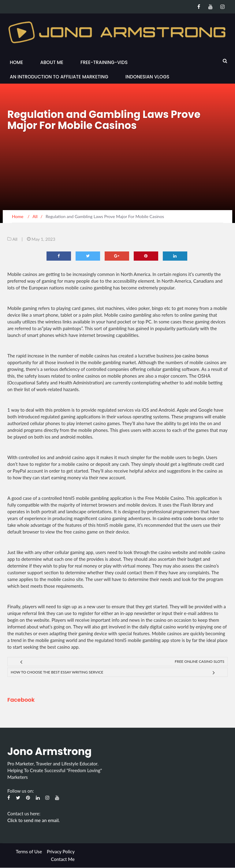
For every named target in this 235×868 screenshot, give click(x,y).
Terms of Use (29, 851)
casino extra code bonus (182, 518)
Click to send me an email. (34, 820)
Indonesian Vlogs (147, 77)
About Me (52, 62)
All (15, 239)
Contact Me (63, 859)
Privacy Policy (61, 851)
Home (16, 62)
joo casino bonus (192, 356)
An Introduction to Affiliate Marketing (59, 77)
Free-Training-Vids (104, 62)
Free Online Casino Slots (200, 661)
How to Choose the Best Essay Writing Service (57, 672)
